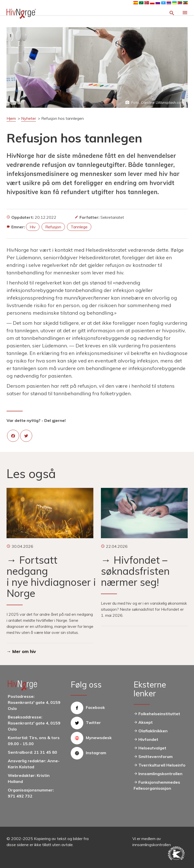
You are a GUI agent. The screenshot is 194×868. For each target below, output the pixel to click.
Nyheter (29, 118)
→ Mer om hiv (21, 651)
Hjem (11, 118)
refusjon (53, 227)
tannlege (79, 227)
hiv (33, 227)
